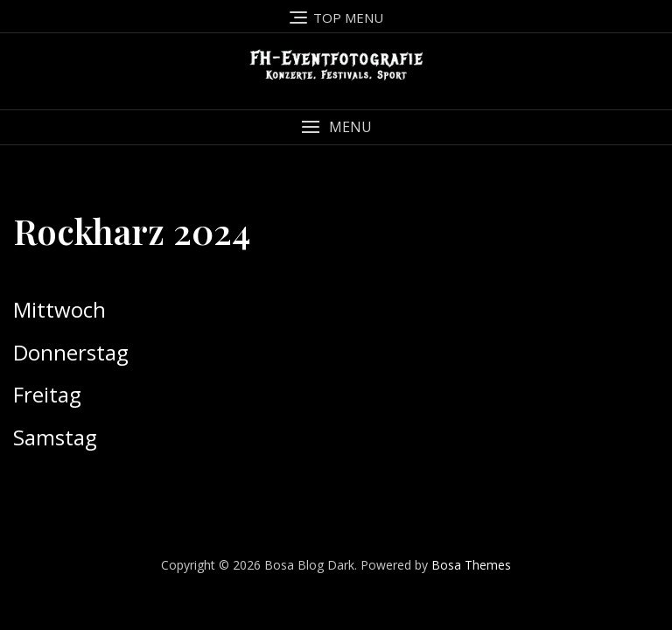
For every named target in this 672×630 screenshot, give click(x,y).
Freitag (47, 394)
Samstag (55, 437)
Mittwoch (59, 309)
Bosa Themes (471, 565)
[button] (336, 127)
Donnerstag (71, 352)
